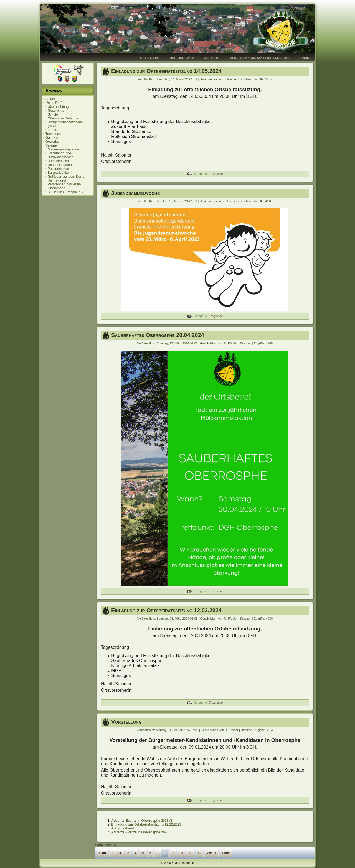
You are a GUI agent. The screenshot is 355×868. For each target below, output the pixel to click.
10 (181, 853)
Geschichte (56, 111)
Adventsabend (123, 828)
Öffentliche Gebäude (63, 118)
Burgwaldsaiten (59, 173)
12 (200, 853)
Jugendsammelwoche (135, 193)
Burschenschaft (59, 161)
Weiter (212, 853)
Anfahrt (211, 58)
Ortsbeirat (150, 58)
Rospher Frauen (60, 165)
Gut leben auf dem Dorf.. (66, 177)
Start (102, 853)
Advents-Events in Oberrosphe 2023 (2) (142, 821)
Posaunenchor (58, 169)
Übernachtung (58, 107)
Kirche (52, 130)
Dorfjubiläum (182, 58)
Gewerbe (52, 142)
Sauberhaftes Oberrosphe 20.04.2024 (158, 335)
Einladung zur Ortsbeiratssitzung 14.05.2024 (166, 71)
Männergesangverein (63, 149)
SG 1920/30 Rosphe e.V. (66, 192)
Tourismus (53, 134)
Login (304, 58)
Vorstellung (126, 722)
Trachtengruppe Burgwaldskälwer (60, 155)
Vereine (51, 145)
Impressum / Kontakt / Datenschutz (259, 58)
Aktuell (50, 99)
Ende (226, 853)
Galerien (52, 138)
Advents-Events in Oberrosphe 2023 (140, 832)
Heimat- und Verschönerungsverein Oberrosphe (64, 184)
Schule (53, 114)
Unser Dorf (54, 103)
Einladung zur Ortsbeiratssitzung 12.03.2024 (166, 610)
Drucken (245, 79)
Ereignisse (216, 174)
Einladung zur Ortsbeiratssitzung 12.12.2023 (146, 824)
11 (190, 853)
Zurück (117, 853)
